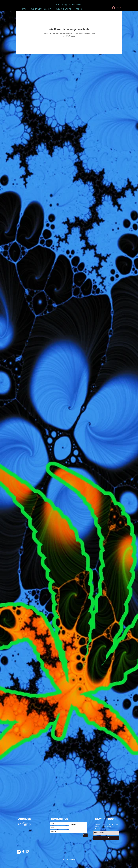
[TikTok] (19, 852)
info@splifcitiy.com (24, 823)
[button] (99, 8)
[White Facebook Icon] (23, 852)
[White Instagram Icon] (28, 852)
